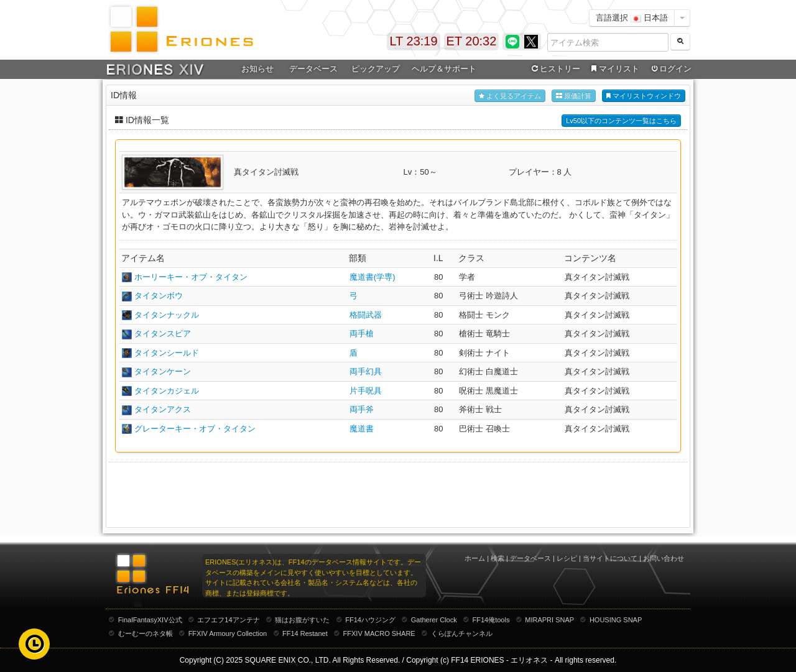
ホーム (475, 558)
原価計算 (574, 96)
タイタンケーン (163, 371)
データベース (313, 69)
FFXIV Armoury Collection (228, 633)
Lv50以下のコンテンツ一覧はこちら (621, 121)
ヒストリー (554, 69)
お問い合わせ (664, 558)
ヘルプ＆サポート (444, 69)
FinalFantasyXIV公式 (150, 620)
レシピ (567, 558)
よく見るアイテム (510, 96)
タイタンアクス (163, 409)
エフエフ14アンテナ (228, 620)
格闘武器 (366, 315)
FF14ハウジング (370, 620)
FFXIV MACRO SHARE (379, 633)
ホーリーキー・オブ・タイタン (191, 277)
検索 (497, 558)
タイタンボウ (159, 296)
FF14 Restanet (305, 633)
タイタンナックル (167, 315)
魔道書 (362, 429)
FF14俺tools (491, 620)
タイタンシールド (167, 353)
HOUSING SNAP (616, 620)
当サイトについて (610, 558)
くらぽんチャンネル (462, 633)
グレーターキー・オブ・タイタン (195, 429)
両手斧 (362, 409)
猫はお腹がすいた (302, 620)
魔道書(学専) (373, 277)
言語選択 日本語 (632, 18)
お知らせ (257, 69)
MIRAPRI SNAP (549, 620)
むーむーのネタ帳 (146, 633)
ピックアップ (376, 69)
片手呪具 (366, 391)
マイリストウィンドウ (644, 96)
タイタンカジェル (167, 391)
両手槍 (362, 334)
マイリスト (613, 69)
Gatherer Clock (434, 620)
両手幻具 (366, 371)
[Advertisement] (398, 494)
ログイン (670, 69)
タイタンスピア (163, 334)
